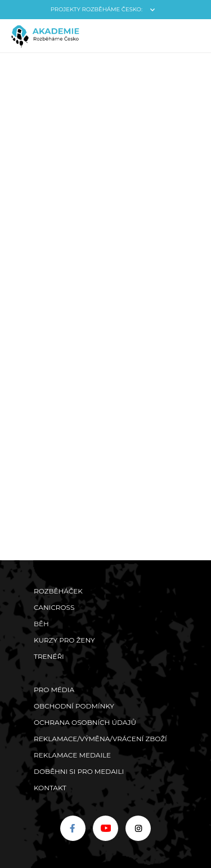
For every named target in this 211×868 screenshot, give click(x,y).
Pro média (54, 690)
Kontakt (50, 788)
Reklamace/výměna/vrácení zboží (100, 739)
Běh (41, 624)
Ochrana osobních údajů (85, 722)
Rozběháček (58, 591)
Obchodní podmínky (74, 706)
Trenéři (49, 656)
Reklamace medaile (72, 755)
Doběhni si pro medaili (79, 771)
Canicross (54, 607)
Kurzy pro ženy (64, 640)
